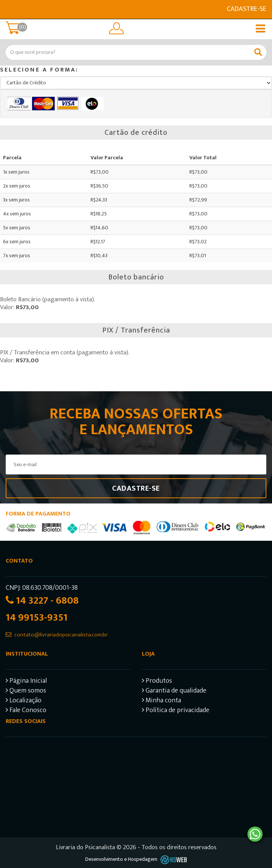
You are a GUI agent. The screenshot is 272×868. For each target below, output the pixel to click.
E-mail (10, 9)
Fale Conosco (26, 711)
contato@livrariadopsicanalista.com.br (61, 635)
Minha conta (161, 701)
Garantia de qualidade (174, 692)
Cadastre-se (247, 9)
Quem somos (26, 692)
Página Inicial (26, 682)
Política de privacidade (176, 711)
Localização (24, 701)
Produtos (157, 682)
